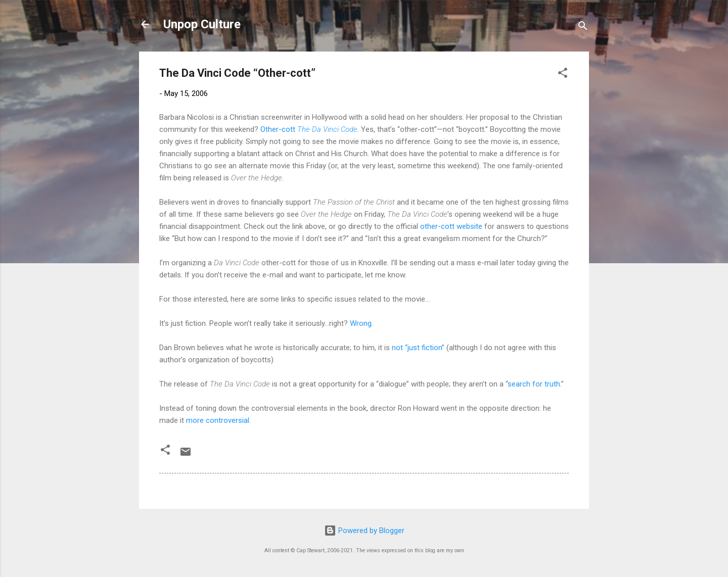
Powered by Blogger (364, 531)
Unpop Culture (202, 24)
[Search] (583, 28)
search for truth (534, 384)
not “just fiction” (418, 348)
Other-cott (309, 129)
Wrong (361, 323)
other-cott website (451, 226)
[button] (563, 75)
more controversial (218, 420)
